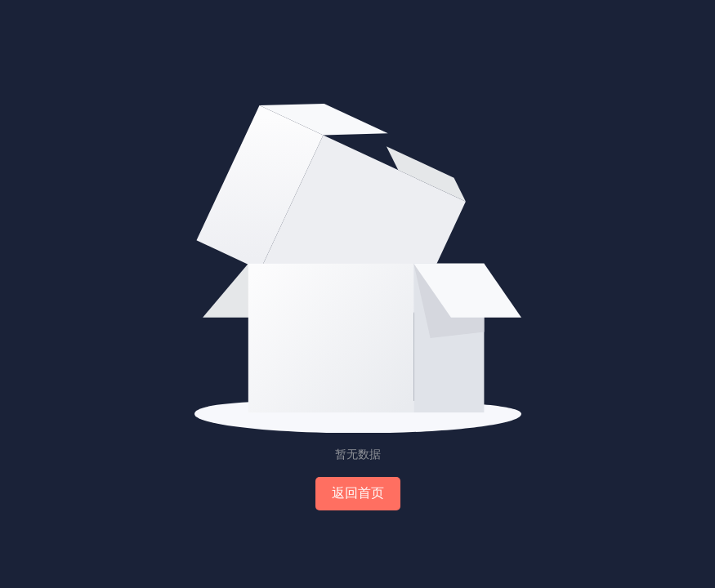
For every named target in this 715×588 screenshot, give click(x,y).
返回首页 (358, 493)
